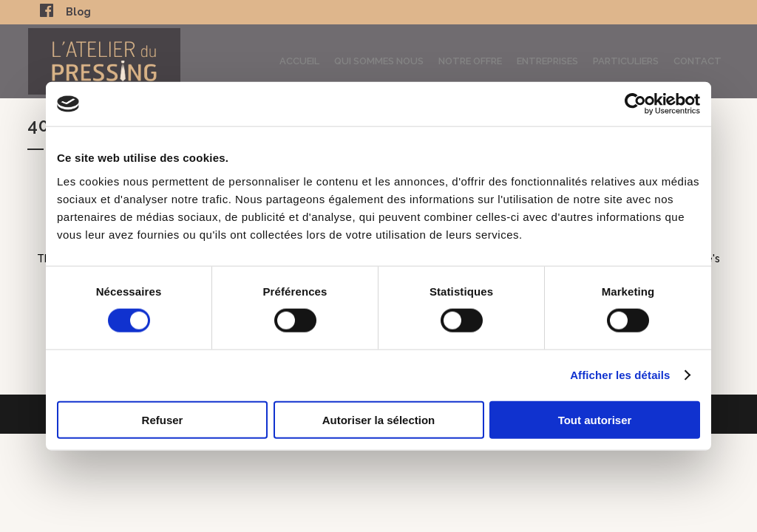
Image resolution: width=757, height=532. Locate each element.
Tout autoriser (595, 419)
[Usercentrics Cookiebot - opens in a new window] (635, 104)
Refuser (163, 419)
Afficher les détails (620, 375)
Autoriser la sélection (379, 419)
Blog (78, 12)
